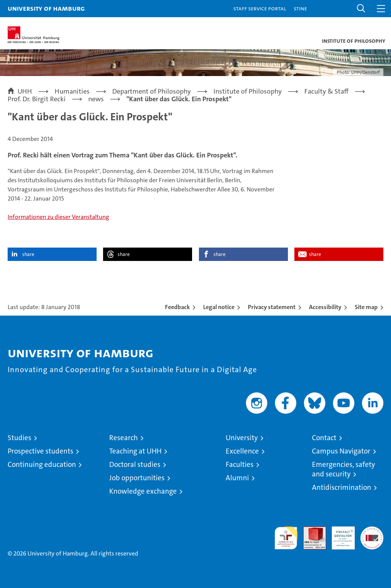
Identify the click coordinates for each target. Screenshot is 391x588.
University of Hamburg (46, 8)
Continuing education (42, 464)
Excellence (242, 451)
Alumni (237, 478)
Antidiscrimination (342, 487)
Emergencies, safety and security (343, 469)
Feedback (177, 307)
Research (124, 438)
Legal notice (219, 307)
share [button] (28, 254)
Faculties (240, 464)
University (242, 438)
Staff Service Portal (260, 8)
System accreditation (372, 535)
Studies (19, 438)
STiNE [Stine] (300, 8)
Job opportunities (137, 478)
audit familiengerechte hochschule (286, 538)
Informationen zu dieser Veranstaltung (58, 217)
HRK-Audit (339, 535)
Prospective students (40, 451)
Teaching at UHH (135, 451)
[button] (361, 9)
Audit (310, 530)
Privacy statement (272, 307)
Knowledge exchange (143, 491)
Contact (324, 438)
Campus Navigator (341, 451)
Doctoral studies (135, 464)
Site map (366, 307)
